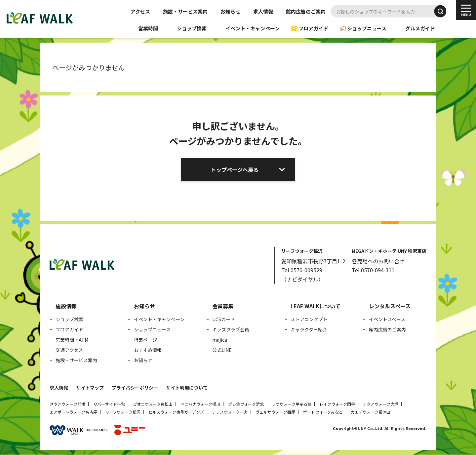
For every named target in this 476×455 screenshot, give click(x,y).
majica (220, 340)
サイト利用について (187, 388)
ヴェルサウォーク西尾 (275, 412)
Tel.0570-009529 (302, 270)
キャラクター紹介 (309, 329)
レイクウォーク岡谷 (337, 404)
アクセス (140, 11)
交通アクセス (69, 350)
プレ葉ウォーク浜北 (246, 404)
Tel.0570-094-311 (373, 270)
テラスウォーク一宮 (230, 412)
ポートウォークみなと (323, 412)
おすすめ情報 (148, 350)
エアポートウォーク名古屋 (73, 412)
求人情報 (263, 11)
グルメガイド (420, 28)
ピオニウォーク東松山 (153, 404)
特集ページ (145, 340)
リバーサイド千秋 (109, 404)
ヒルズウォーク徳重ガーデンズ (176, 412)
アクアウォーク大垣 (381, 404)
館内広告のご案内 (306, 11)
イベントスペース (387, 319)
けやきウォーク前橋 (67, 404)
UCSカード (224, 319)
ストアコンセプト (309, 319)
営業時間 (148, 28)
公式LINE (222, 350)
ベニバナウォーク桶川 (200, 404)
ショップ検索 (192, 28)
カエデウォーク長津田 (371, 412)
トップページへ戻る (235, 170)
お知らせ (230, 11)
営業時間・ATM (72, 340)
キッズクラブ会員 (231, 329)
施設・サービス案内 (185, 11)
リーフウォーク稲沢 (123, 412)
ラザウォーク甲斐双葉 (292, 404)
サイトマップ (90, 388)
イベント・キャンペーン (253, 28)
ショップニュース (367, 28)
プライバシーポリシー (135, 388)
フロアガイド (313, 28)
